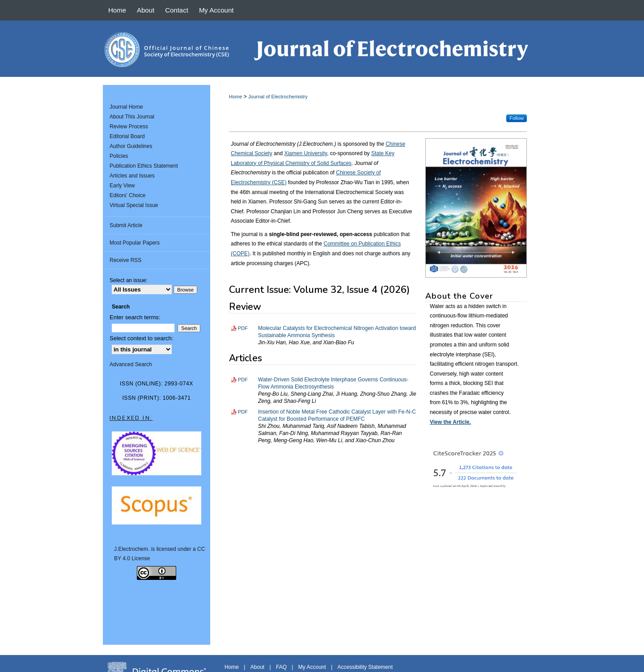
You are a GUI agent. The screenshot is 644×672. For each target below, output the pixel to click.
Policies (119, 156)
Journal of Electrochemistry (278, 97)
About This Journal (132, 117)
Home (235, 97)
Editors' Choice (127, 195)
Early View (122, 186)
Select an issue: (129, 280)
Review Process (129, 127)
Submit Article (126, 225)
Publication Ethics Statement (144, 166)
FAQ (281, 667)
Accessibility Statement (365, 667)
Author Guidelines (131, 146)
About (257, 667)
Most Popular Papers (135, 243)
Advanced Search (131, 364)
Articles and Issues (132, 176)
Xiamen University (305, 153)
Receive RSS (125, 260)
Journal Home (126, 107)
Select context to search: (141, 338)
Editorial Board (127, 136)
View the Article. (450, 422)
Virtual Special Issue (134, 205)
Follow (517, 118)
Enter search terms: (135, 317)
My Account (312, 667)
